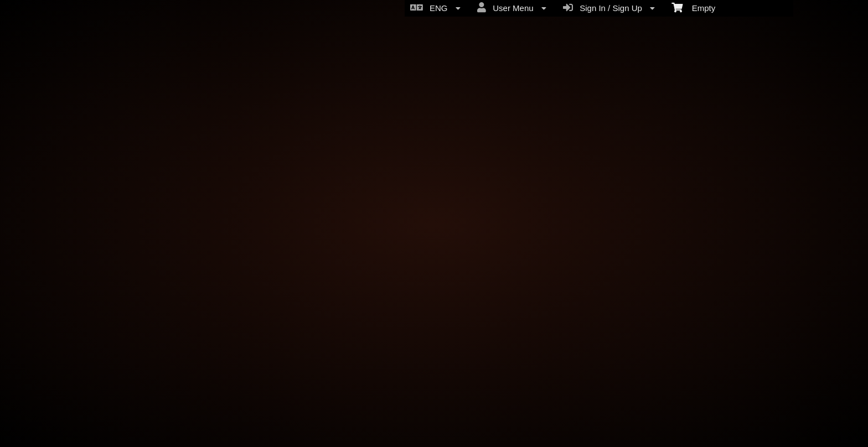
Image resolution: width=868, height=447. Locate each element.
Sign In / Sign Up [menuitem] (609, 8)
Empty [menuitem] (693, 7)
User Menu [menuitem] (512, 8)
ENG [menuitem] (435, 8)
